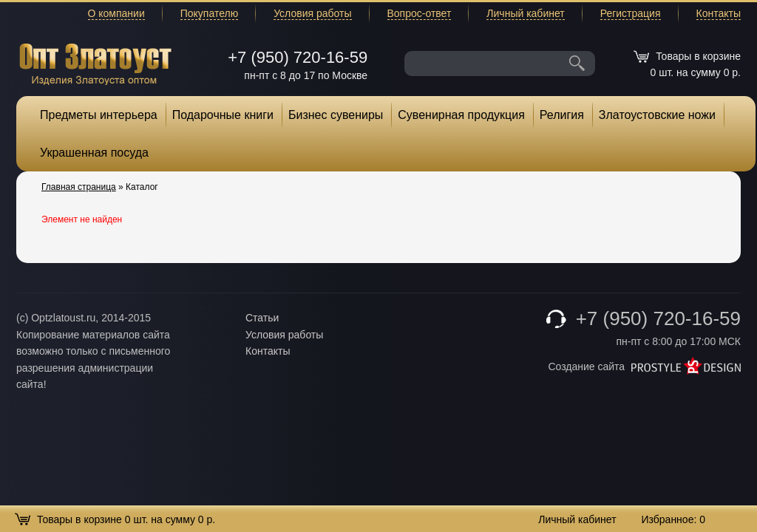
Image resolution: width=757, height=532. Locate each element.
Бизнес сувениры (336, 115)
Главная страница (79, 187)
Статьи (262, 318)
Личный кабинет (525, 13)
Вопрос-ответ (420, 13)
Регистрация (631, 13)
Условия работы (312, 13)
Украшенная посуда (94, 153)
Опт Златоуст (95, 62)
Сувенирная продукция (461, 115)
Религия (562, 115)
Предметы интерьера (99, 115)
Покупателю (209, 13)
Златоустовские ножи (657, 115)
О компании (116, 13)
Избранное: (673, 519)
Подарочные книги (223, 115)
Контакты (719, 13)
